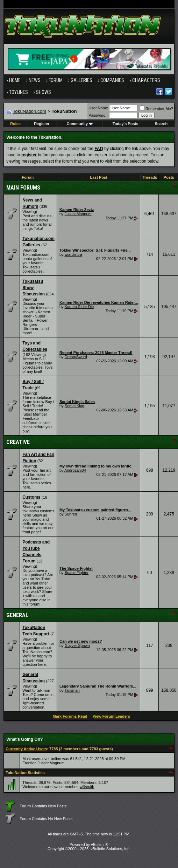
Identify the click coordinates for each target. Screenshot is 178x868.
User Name (98, 108)
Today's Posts (125, 124)
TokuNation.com (30, 111)
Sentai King (74, 406)
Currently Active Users (26, 749)
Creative (18, 442)
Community (80, 124)
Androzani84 (75, 470)
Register (42, 124)
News (35, 80)
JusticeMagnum (78, 214)
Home (15, 80)
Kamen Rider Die (79, 307)
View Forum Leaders (111, 716)
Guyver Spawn (77, 645)
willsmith (87, 787)
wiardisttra (73, 254)
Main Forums (23, 188)
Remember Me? (156, 109)
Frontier (29, 763)
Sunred (71, 514)
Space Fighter (77, 573)
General (17, 615)
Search (161, 124)
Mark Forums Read (70, 716)
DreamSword (76, 357)
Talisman (72, 690)
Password (97, 115)
